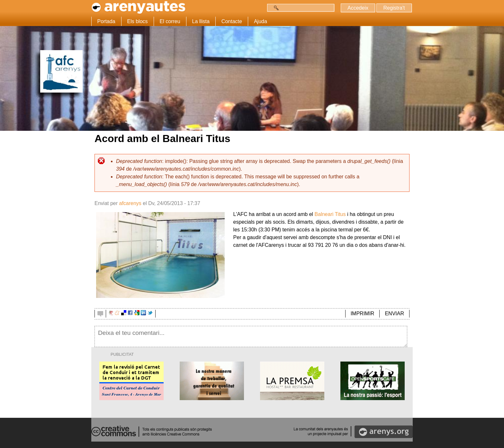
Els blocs (138, 21)
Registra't (394, 8)
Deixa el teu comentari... (251, 336)
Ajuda (261, 21)
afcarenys (130, 203)
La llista (201, 21)
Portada (106, 21)
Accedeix (358, 8)
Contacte (232, 21)
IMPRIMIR (363, 314)
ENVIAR (394, 314)
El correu (170, 21)
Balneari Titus (330, 214)
